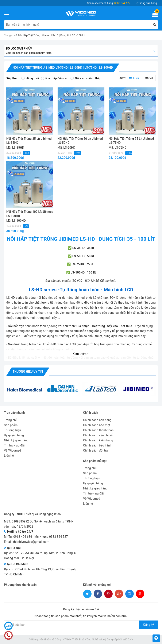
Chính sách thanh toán (98, 430)
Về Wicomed (13, 451)
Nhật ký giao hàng (16, 440)
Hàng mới (30, 78)
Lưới (134, 78)
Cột (149, 78)
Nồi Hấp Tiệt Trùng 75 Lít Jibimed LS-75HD (131, 141)
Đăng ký (148, 625)
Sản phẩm (11, 425)
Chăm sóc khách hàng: (109, 3)
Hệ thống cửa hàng (146, 3)
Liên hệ (9, 456)
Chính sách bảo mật (97, 425)
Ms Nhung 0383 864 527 (51, 537)
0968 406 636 (23, 537)
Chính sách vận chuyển (99, 435)
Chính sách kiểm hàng (98, 440)
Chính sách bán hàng (97, 420)
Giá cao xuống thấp (86, 78)
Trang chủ (11, 420)
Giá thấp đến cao (55, 78)
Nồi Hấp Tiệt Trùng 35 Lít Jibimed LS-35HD (29, 141)
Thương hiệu (13, 430)
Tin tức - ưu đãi (14, 445)
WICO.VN (128, 640)
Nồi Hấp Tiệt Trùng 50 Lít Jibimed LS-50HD (80, 141)
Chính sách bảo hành (97, 445)
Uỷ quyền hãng (14, 435)
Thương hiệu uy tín (28, 372)
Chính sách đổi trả (95, 451)
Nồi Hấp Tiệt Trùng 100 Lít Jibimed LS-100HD (30, 214)
